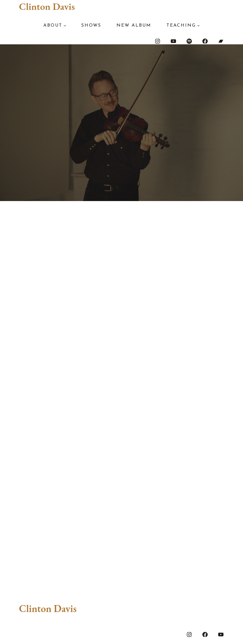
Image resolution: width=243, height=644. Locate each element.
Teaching (181, 25)
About (53, 25)
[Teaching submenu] (198, 25)
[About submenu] (65, 25)
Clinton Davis (47, 6)
